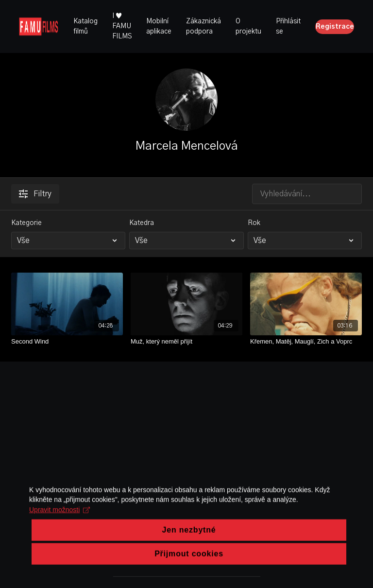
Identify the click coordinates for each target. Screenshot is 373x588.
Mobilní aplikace (159, 26)
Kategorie (26, 223)
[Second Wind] (67, 342)
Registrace (335, 27)
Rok (254, 223)
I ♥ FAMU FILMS (122, 26)
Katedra (142, 223)
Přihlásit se (288, 26)
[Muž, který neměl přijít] (186, 342)
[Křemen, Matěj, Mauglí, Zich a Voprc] (306, 342)
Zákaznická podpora (203, 26)
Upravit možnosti (59, 535)
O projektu (248, 26)
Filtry (35, 194)
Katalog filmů (85, 26)
